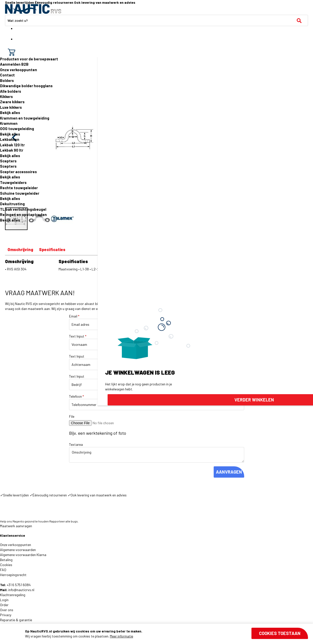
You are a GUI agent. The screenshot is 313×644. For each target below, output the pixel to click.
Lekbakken (10, 139)
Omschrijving (20, 249)
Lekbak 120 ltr (12, 145)
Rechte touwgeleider (19, 188)
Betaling (6, 560)
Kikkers (6, 96)
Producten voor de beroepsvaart (29, 59)
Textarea (76, 444)
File (72, 416)
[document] (167, 634)
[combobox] (156, 20)
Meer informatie (121, 636)
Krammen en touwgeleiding (25, 118)
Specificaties (52, 249)
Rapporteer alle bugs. (64, 521)
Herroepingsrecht (13, 575)
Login (4, 600)
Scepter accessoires (18, 172)
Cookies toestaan (280, 633)
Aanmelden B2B (14, 64)
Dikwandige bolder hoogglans (26, 86)
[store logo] (33, 9)
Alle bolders (11, 91)
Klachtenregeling (13, 595)
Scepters (8, 161)
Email (74, 316)
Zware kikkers (12, 102)
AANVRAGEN (229, 472)
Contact (7, 75)
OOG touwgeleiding (17, 129)
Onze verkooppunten (19, 70)
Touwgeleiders (13, 182)
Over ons (7, 610)
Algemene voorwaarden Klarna (23, 555)
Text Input (78, 336)
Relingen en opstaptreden (23, 214)
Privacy (6, 615)
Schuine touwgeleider (20, 193)
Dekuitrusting (12, 204)
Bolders (7, 80)
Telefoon (76, 396)
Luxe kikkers (11, 107)
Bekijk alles (10, 113)
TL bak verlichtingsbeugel (23, 209)
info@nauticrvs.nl (21, 590)
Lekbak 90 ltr (12, 150)
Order (4, 605)
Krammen (9, 123)
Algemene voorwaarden (18, 550)
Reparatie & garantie (16, 620)
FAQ (3, 570)
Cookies (6, 565)
